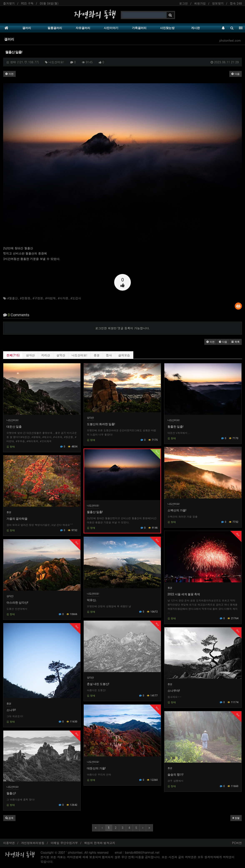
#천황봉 (25, 298)
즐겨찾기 (9, 3)
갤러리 (27, 28)
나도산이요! (79, 355)
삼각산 (30, 355)
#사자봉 (63, 298)
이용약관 (9, 843)
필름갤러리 (55, 28)
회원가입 (200, 3)
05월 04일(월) (49, 3)
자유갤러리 (83, 28)
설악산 (61, 355)
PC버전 (237, 843)
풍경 (97, 355)
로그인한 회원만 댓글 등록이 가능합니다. (122, 328)
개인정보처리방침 (33, 843)
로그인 (184, 3)
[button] (211, 342)
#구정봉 (38, 298)
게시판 (195, 28)
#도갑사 (76, 298)
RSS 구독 (27, 3)
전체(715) (13, 355)
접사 (109, 355)
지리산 (46, 355)
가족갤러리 (139, 28)
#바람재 (51, 298)
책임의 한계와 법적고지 (100, 843)
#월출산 (13, 298)
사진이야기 (111, 28)
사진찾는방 (167, 28)
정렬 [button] (236, 818)
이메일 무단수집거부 (64, 843)
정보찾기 (218, 3)
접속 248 (236, 3)
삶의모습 (124, 355)
